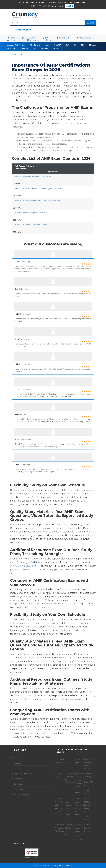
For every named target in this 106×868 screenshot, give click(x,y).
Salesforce (24, 49)
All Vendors (29, 38)
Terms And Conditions (22, 773)
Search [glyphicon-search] (91, 23)
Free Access (14, 40)
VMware (44, 49)
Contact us (18, 784)
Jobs (49, 40)
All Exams (33, 40)
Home (11, 38)
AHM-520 (39, 189)
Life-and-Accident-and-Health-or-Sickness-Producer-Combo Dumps (79, 783)
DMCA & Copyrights (21, 794)
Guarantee (18, 768)
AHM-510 (33, 176)
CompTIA (57, 45)
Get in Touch (19, 789)
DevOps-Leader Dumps (79, 828)
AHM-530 (31, 225)
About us (17, 763)
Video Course (84, 38)
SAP (34, 49)
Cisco (47, 45)
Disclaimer (18, 779)
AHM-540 (31, 213)
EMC (68, 45)
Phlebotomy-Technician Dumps (71, 777)
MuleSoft (11, 49)
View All (56, 49)
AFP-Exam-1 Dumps (87, 828)
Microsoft (93, 45)
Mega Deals (63, 38)
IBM (83, 45)
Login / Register (24, 30)
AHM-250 (38, 201)
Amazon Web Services (16, 45)
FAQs (46, 38)
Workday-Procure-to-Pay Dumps (59, 828)
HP (75, 45)
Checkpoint (35, 45)
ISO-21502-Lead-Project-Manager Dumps (89, 805)
